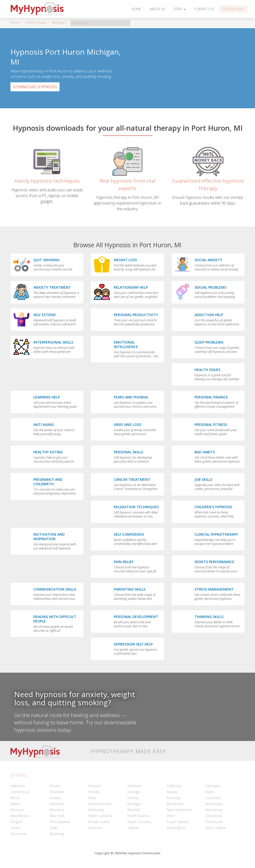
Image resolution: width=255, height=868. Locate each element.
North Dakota (138, 816)
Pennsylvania (60, 822)
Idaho (210, 792)
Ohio (170, 816)
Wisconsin (18, 834)
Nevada (134, 810)
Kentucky (174, 798)
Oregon (16, 822)
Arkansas (135, 786)
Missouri (17, 810)
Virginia (133, 828)
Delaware (57, 792)
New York (57, 816)
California (174, 786)
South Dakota (178, 822)
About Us (157, 9)
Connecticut (20, 792)
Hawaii (172, 792)
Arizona (94, 786)
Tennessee (214, 822)
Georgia (134, 792)
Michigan (59, 23)
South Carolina (139, 822)
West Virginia (216, 828)
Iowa (92, 798)
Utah (53, 828)
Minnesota (175, 804)
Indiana (55, 798)
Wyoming (57, 834)
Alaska (55, 786)
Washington (176, 828)
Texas (15, 828)
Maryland (57, 804)
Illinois (15, 798)
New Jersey (214, 810)
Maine (15, 804)
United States (36, 23)
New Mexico (20, 816)
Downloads (233, 9)
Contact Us (204, 9)
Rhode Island (99, 822)
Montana (57, 810)
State (180, 9)
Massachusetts (100, 804)
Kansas (133, 798)
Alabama (18, 786)
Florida (94, 792)
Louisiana (213, 798)
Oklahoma (214, 816)
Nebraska (96, 810)
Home (136, 9)
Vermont (95, 828)
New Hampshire (179, 810)
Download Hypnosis (35, 87)
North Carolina (100, 816)
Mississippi (214, 804)
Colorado (213, 786)
